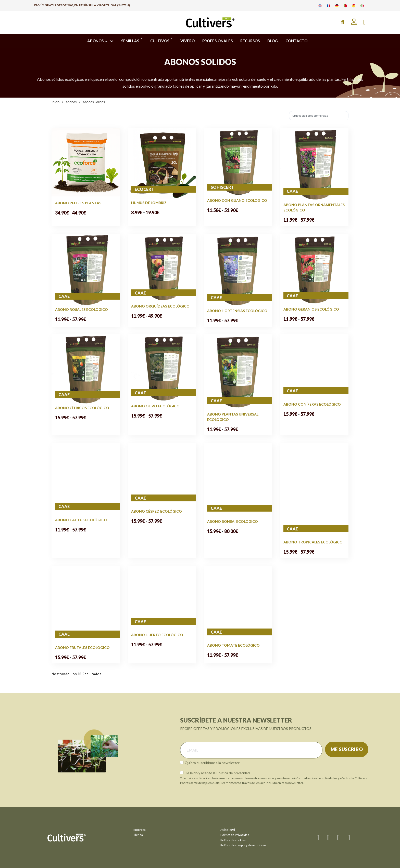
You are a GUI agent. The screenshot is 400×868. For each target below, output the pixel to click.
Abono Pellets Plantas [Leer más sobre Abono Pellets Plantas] (78, 203)
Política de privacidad (233, 773)
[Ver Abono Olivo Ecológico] (162, 368)
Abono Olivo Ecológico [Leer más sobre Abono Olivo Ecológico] (155, 406)
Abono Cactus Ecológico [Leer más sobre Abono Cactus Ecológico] (81, 520)
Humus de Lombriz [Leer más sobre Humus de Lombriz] (149, 203)
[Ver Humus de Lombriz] (162, 163)
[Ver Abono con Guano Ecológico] (238, 162)
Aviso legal (228, 830)
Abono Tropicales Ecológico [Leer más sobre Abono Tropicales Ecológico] (313, 542)
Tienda (138, 835)
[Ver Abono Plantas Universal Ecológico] (238, 372)
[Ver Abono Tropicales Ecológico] (314, 491)
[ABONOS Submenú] (112, 41)
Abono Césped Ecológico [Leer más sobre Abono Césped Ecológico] (157, 511)
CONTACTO (296, 41)
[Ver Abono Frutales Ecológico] (86, 605)
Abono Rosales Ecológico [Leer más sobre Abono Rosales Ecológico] (82, 309)
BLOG (273, 41)
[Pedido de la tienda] (316, 116)
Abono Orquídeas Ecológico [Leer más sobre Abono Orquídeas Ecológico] (160, 306)
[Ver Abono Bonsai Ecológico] (238, 480)
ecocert (144, 189)
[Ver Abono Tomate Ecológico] (238, 604)
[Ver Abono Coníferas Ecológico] (314, 367)
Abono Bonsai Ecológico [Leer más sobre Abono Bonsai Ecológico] (233, 521)
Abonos (71, 102)
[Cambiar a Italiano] (362, 5)
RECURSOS (250, 41)
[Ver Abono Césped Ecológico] (162, 475)
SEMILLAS (130, 41)
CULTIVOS (160, 41)
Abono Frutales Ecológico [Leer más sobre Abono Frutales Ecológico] (82, 647)
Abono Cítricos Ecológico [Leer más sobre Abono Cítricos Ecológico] (82, 408)
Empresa (140, 830)
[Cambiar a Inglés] (320, 5)
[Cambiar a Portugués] (345, 5)
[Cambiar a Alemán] (337, 5)
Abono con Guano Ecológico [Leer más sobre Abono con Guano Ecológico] (237, 200)
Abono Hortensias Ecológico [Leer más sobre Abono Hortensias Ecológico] (237, 311)
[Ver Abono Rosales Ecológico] (86, 270)
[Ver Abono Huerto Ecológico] (162, 598)
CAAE (292, 191)
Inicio (55, 102)
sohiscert (222, 187)
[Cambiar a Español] (354, 5)
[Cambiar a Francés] (328, 5)
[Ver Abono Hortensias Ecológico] (238, 270)
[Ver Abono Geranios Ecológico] (314, 269)
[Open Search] (343, 22)
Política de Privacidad (235, 835)
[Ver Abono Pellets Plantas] (86, 162)
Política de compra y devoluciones (243, 845)
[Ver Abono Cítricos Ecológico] (86, 369)
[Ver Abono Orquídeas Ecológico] (162, 268)
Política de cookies (233, 840)
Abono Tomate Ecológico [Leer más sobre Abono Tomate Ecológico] (233, 645)
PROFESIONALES (217, 41)
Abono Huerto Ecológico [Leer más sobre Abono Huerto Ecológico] (157, 635)
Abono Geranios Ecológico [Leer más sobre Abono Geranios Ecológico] (311, 309)
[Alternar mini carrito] (365, 22)
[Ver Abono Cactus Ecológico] (86, 480)
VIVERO (187, 41)
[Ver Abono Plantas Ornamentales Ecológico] (314, 164)
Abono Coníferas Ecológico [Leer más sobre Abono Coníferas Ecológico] (312, 404)
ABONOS (95, 41)
